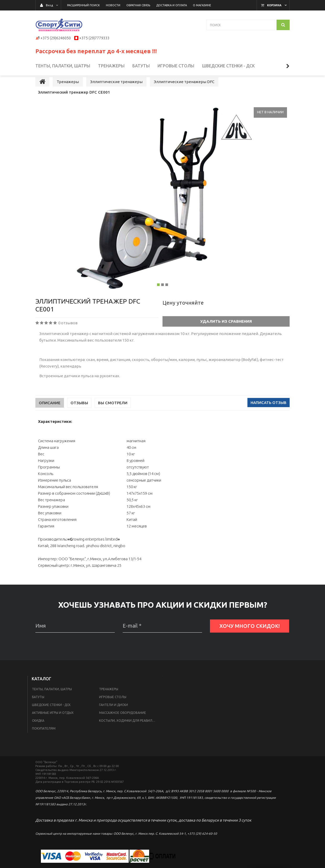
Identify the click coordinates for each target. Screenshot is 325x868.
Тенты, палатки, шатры (52, 699)
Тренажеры (109, 699)
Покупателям (44, 739)
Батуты (38, 707)
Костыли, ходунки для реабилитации (129, 731)
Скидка (38, 731)
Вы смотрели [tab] (113, 413)
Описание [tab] (50, 413)
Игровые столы (113, 707)
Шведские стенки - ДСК (51, 715)
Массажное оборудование (123, 723)
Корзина (274, 5)
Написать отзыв (269, 413)
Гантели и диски (113, 715)
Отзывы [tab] (79, 413)
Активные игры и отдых (53, 723)
